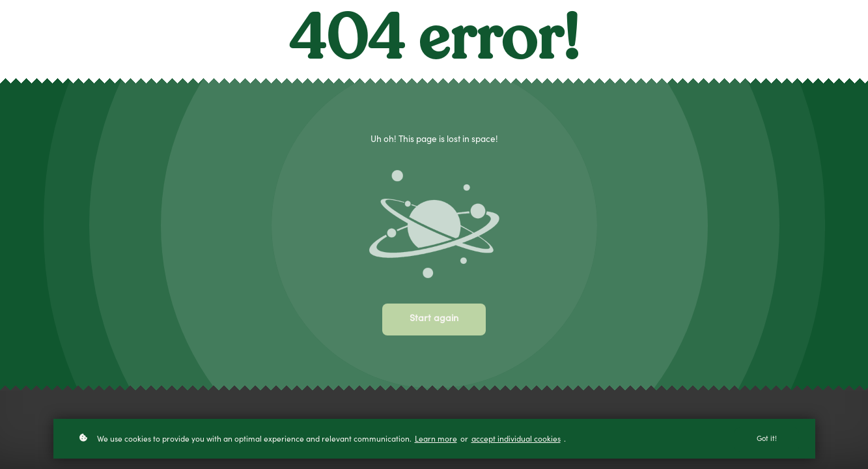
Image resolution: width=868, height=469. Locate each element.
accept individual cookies (516, 441)
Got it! (767, 441)
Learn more (436, 441)
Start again (434, 319)
